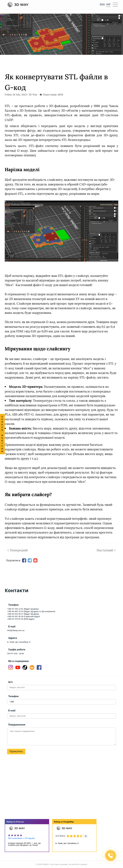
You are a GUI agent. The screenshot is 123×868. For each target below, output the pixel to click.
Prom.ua (20, 822)
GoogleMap (69, 822)
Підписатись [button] (16, 751)
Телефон (13, 696)
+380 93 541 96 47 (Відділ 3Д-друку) (23, 614)
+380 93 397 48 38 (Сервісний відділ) (24, 616)
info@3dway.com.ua (16, 630)
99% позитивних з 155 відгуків (21, 838)
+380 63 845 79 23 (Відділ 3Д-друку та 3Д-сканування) (31, 611)
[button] (115, 4)
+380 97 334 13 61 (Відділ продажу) (23, 609)
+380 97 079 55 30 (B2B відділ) (21, 619)
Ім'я (10, 682)
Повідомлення (17, 725)
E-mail (12, 711)
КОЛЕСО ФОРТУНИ (2, 434)
